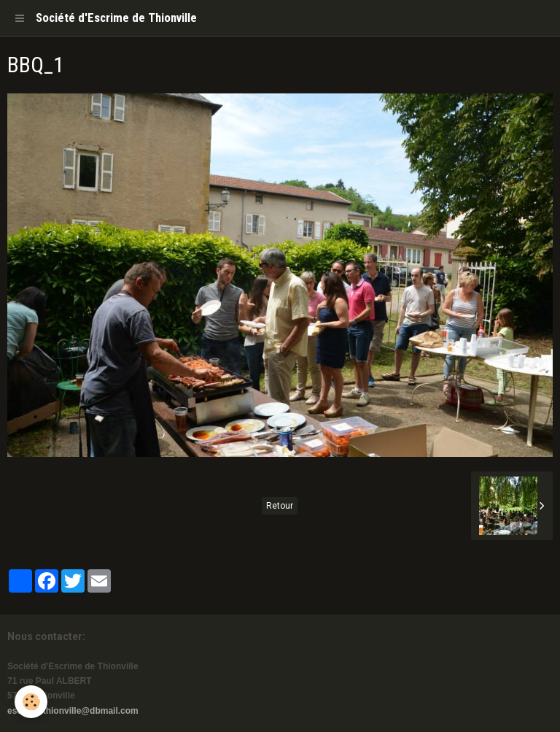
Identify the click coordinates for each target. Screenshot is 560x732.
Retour (280, 506)
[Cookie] (31, 702)
